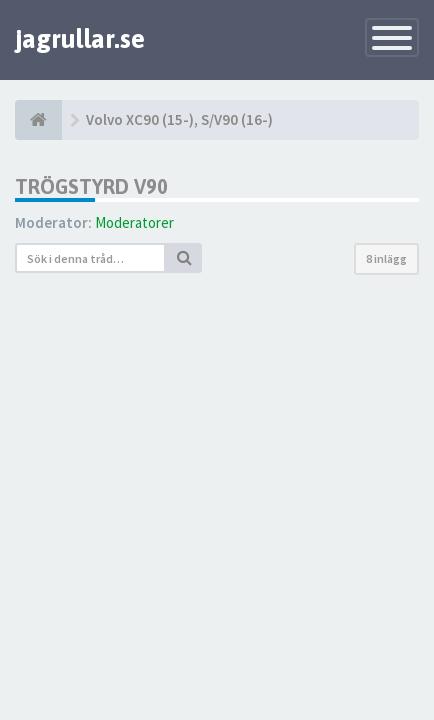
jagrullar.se (80, 39)
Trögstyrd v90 (91, 186)
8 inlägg (386, 258)
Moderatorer (134, 222)
